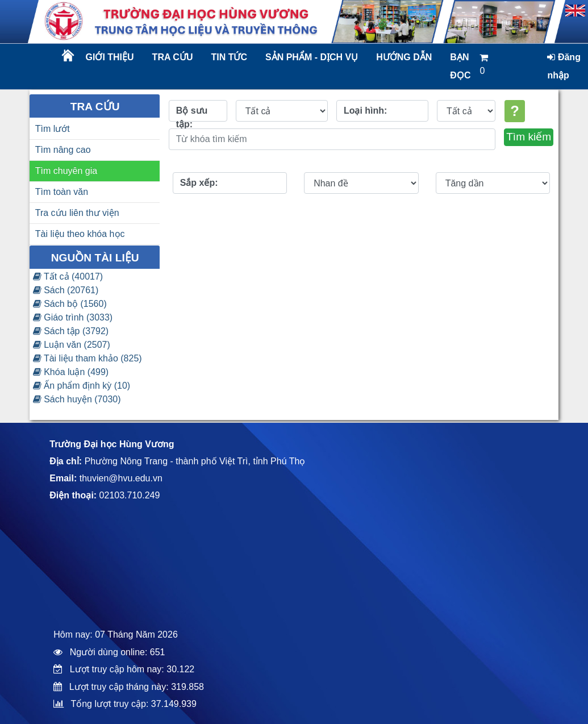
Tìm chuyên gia (66, 171)
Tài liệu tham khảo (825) (87, 358)
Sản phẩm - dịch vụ (311, 57)
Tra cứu (173, 57)
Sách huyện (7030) (77, 399)
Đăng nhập (564, 66)
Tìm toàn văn (62, 192)
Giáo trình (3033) (73, 317)
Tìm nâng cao (63, 150)
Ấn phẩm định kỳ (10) (82, 386)
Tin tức (229, 57)
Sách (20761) (66, 290)
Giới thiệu (110, 57)
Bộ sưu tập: (192, 114)
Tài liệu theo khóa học (80, 234)
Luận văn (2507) (72, 345)
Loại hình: (366, 111)
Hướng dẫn (404, 57)
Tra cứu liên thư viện (77, 213)
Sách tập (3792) (71, 331)
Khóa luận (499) (71, 372)
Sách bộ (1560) (70, 304)
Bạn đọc (460, 66)
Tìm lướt (53, 129)
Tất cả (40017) (68, 276)
